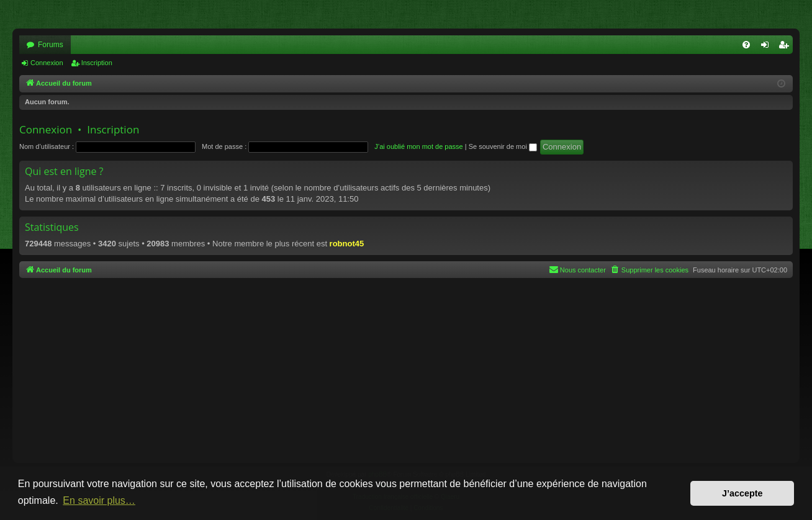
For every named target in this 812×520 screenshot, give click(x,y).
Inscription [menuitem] (786, 47)
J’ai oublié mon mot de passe (418, 146)
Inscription (97, 63)
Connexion (47, 63)
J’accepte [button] (742, 493)
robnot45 (347, 244)
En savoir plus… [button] (99, 500)
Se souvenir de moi (503, 146)
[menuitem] (746, 45)
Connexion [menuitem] (768, 47)
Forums (51, 45)
